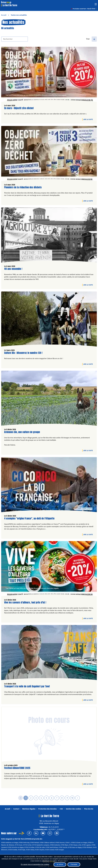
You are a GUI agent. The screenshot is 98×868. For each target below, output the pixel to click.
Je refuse (60, 864)
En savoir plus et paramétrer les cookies (35, 864)
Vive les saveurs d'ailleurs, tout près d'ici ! (25, 603)
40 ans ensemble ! (13, 269)
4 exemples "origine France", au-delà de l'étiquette (29, 519)
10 (72, 798)
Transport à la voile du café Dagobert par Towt (27, 686)
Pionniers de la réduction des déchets (23, 187)
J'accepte (74, 864)
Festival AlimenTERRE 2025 (17, 768)
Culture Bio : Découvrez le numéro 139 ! (23, 353)
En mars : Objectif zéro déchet (19, 108)
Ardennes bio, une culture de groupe (22, 432)
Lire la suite (89, 119)
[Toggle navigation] (96, 5)
